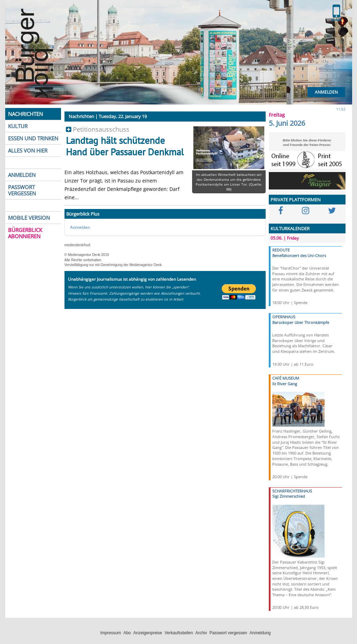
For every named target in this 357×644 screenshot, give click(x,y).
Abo (127, 633)
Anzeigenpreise (148, 633)
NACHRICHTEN (25, 114)
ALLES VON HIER (28, 150)
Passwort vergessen (228, 633)
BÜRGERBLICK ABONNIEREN (25, 233)
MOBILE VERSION (29, 218)
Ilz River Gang (285, 384)
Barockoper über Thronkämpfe (301, 322)
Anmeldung (260, 633)
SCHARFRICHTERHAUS (292, 491)
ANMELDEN (22, 175)
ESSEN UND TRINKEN (33, 138)
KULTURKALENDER (290, 228)
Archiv (201, 633)
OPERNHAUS (284, 317)
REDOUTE (281, 250)
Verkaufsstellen (179, 633)
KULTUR (18, 126)
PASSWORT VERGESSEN (22, 190)
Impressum (111, 633)
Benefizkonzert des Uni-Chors (299, 255)
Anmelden (326, 92)
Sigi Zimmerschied (289, 496)
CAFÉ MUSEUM (286, 378)
